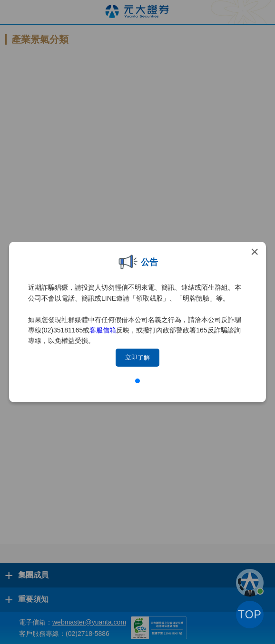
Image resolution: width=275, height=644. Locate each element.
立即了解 (137, 357)
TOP (250, 615)
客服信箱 (103, 330)
